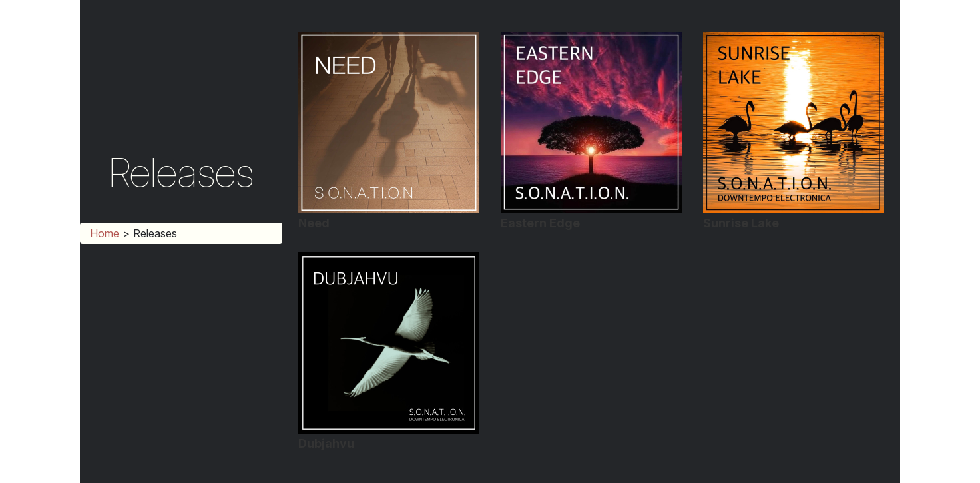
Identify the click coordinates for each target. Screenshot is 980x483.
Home (105, 233)
